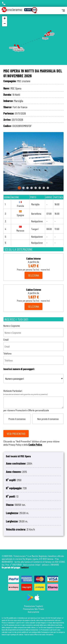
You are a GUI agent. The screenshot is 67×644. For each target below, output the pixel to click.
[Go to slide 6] (40, 188)
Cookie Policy (35, 445)
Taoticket (25, 567)
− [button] (5, 24)
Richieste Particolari (33, 418)
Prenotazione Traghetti (34, 606)
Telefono (33, 358)
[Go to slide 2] (23, 188)
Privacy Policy (15, 445)
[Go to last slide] (8, 162)
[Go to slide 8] (48, 188)
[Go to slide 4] (32, 188)
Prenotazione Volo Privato (34, 609)
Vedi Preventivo (16, 434)
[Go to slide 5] (36, 188)
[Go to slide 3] (27, 188)
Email (33, 344)
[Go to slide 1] (19, 188)
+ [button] (5, 19)
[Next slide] (59, 162)
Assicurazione (33, 612)
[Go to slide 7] (44, 188)
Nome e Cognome (33, 331)
